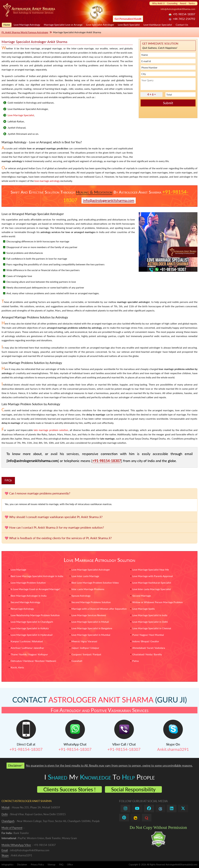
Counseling (172, 3)
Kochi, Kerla (17, 667)
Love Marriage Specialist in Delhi (150, 622)
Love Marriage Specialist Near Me (151, 570)
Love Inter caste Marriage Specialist (152, 589)
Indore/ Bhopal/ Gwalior (146, 641)
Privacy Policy (37, 865)
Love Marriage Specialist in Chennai (152, 628)
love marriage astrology (47, 181)
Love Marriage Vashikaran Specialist (152, 583)
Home (7, 25)
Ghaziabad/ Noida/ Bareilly (147, 654)
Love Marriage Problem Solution (28, 583)
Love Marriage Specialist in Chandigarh (32, 622)
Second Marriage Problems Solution (91, 602)
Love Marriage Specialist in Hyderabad (32, 635)
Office (70, 865)
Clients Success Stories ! (69, 789)
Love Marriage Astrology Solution (99, 560)
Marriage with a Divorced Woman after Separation (99, 609)
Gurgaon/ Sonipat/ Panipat (86, 654)
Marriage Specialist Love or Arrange (63, 25)
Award (183, 3)
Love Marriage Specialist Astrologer (91, 570)
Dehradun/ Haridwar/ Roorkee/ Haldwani (33, 661)
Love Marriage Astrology (27, 25)
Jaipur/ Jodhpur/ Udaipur (85, 648)
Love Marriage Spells (143, 609)
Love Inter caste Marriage (85, 576)
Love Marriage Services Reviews (89, 615)
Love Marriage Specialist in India (150, 615)
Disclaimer (22, 865)
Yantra (192, 3)
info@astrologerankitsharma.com (109, 200)
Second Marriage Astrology (25, 602)
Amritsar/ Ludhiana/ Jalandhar (27, 648)
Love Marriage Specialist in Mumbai (91, 635)
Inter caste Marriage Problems (88, 589)
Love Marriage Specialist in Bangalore (92, 628)
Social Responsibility (133, 789)
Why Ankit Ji (158, 3)
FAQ (61, 865)
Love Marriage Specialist (21, 115)
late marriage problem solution (51, 430)
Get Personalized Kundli (128, 19)
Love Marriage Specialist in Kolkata (30, 628)
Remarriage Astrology (22, 609)
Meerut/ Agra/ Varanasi (84, 641)
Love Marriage (18, 570)
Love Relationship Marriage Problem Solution (35, 615)
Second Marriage (142, 596)
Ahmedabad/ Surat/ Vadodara (149, 648)
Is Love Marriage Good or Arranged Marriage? (35, 589)
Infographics (7, 865)
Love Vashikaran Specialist (158, 25)
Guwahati (77, 661)
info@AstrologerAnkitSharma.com (178, 9)
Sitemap (51, 865)
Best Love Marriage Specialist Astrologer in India (37, 576)
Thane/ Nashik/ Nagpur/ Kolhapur (29, 654)
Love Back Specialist (129, 25)
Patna (135, 661)
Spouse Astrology (81, 596)
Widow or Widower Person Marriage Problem (157, 602)
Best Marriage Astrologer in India (29, 596)
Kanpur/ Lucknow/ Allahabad (27, 641)
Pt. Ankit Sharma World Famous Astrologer (25, 32)
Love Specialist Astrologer (100, 25)
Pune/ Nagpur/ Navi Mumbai (148, 635)
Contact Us (182, 25)
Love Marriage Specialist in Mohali (90, 622)
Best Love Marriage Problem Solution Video (95, 583)
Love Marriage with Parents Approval (153, 576)
